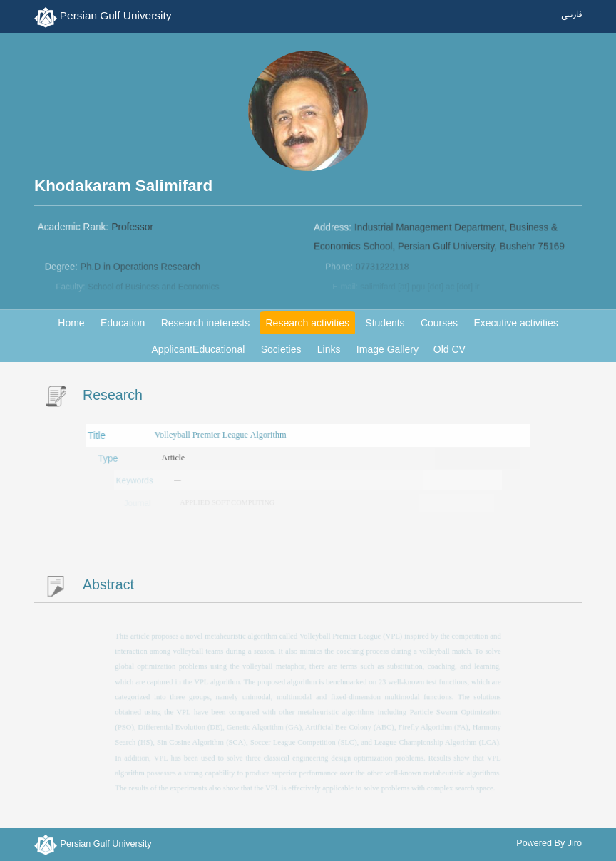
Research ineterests (206, 323)
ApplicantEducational (199, 349)
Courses (439, 323)
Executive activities (515, 323)
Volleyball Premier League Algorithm (221, 435)
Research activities (307, 323)
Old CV (450, 349)
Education (123, 323)
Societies (281, 349)
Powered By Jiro (549, 843)
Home (71, 323)
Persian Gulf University (116, 15)
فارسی (571, 16)
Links (329, 349)
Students (385, 323)
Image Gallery (387, 349)
